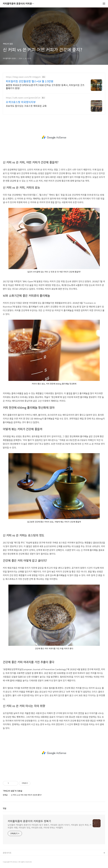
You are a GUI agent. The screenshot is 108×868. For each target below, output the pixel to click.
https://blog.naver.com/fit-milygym (23, 77)
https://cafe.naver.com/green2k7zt (23, 98)
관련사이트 (7, 853)
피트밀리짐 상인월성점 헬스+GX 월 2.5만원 (30, 81)
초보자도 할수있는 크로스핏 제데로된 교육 (26, 106)
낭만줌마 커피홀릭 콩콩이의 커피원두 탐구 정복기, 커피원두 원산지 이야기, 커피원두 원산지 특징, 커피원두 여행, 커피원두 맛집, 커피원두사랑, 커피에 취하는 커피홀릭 (50, 826)
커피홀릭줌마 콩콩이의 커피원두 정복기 (19, 4)
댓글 (5, 808)
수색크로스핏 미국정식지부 (21, 102)
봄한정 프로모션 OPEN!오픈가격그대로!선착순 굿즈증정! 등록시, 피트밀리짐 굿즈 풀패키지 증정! (45, 87)
